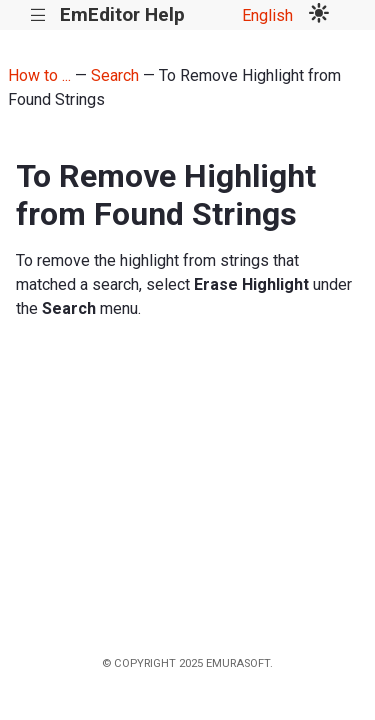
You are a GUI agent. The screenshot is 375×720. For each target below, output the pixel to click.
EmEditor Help (122, 14)
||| (38, 15)
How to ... (39, 75)
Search (115, 75)
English (267, 15)
